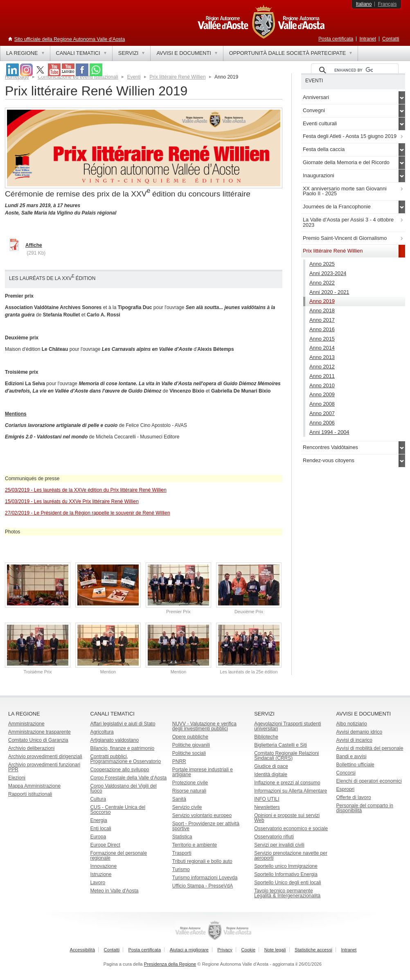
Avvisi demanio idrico (359, 732)
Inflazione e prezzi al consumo (287, 783)
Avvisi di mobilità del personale (370, 748)
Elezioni (17, 778)
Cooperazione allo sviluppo (119, 770)
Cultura (98, 799)
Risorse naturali (189, 791)
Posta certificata (336, 39)
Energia (98, 820)
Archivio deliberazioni (31, 748)
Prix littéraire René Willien (177, 77)
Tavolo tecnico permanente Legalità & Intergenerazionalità (287, 893)
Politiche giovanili (191, 745)
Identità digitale (271, 775)
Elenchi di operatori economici (369, 781)
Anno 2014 (322, 348)
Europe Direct (105, 845)
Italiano (364, 4)
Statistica (182, 837)
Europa (98, 837)
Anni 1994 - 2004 (329, 432)
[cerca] (354, 70)
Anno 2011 (322, 376)
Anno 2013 (322, 357)
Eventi (134, 77)
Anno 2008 (322, 404)
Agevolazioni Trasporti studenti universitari (287, 726)
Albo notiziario (352, 724)
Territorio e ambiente (195, 845)
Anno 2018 (322, 310)
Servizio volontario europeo (202, 815)
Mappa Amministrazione (34, 786)
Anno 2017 (322, 320)
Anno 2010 (322, 385)
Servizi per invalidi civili (279, 845)
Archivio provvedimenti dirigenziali (45, 756)
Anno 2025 (322, 264)
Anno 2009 (322, 394)
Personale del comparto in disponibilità (365, 808)
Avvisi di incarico (354, 740)
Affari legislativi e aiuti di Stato (123, 724)
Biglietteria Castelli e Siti (280, 745)
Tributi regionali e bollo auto (202, 861)
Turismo (181, 869)
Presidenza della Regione (170, 964)
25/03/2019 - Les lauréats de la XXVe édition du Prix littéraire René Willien (86, 490)
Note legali (275, 950)
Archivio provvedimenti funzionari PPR (44, 767)
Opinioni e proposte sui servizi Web (287, 818)
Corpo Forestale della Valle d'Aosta (128, 778)
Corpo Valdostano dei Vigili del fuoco (123, 788)
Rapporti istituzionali (30, 794)
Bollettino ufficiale (355, 765)
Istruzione (101, 874)
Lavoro (98, 883)
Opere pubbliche (190, 737)
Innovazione (103, 866)
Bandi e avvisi (351, 756)
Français (387, 4)
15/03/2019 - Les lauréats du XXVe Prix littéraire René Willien (72, 501)
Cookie (248, 950)
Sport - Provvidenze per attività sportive (206, 826)
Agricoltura (102, 732)
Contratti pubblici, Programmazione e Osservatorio (125, 759)
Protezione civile (190, 783)
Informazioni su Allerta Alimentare (291, 791)
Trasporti (182, 853)
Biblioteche (266, 737)
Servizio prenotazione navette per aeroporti (291, 856)
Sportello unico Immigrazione (286, 866)
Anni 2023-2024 (328, 273)
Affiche (34, 245)
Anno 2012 (322, 367)
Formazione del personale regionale (118, 856)
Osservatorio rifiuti (274, 837)
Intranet (368, 39)
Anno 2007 (322, 413)
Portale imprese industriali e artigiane (203, 772)
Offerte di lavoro (354, 797)
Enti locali (100, 829)
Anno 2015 (322, 339)
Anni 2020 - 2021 (329, 292)
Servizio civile (187, 807)
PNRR (179, 761)
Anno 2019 (322, 301)
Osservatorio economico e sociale (291, 829)
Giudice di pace (271, 766)
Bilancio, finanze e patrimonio (122, 748)
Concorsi (346, 773)
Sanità (179, 799)
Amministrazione (26, 724)
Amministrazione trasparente (39, 732)
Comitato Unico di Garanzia (38, 740)
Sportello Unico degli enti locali (287, 883)
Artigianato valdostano (114, 740)
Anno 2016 (322, 329)
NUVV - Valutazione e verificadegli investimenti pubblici (204, 726)
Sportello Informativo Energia (286, 874)
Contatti (391, 39)
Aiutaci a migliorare (189, 950)
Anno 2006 (322, 423)
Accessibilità (83, 950)
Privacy (225, 950)
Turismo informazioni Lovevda (205, 878)
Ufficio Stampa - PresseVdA (203, 886)
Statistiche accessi (313, 950)
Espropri (346, 789)
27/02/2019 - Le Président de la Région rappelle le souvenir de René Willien (88, 513)
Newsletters (267, 807)
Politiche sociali (189, 753)
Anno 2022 (322, 283)
